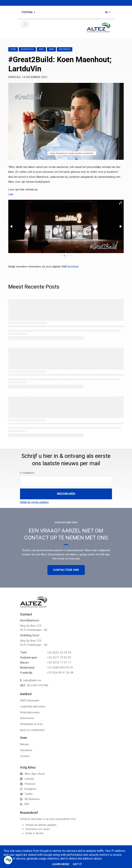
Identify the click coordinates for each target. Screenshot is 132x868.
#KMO (41, 49)
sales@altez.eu (32, 680)
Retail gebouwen (30, 712)
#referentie (65, 49)
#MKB (51, 49)
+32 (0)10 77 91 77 (59, 662)
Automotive (27, 718)
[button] (120, 203)
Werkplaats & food (31, 724)
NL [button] (107, 12)
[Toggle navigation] (25, 24)
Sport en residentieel (32, 730)
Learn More (60, 864)
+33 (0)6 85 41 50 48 (60, 673)
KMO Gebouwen (30, 700)
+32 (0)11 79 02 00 (59, 657)
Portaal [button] (27, 12)
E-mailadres (27, 473)
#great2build (27, 49)
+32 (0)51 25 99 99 (59, 653)
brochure (73, 267)
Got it (77, 864)
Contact (25, 756)
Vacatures (26, 750)
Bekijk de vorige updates (34, 502)
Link (11, 194)
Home (13, 49)
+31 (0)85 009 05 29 (60, 668)
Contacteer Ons (66, 570)
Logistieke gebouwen (33, 706)
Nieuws (24, 744)
